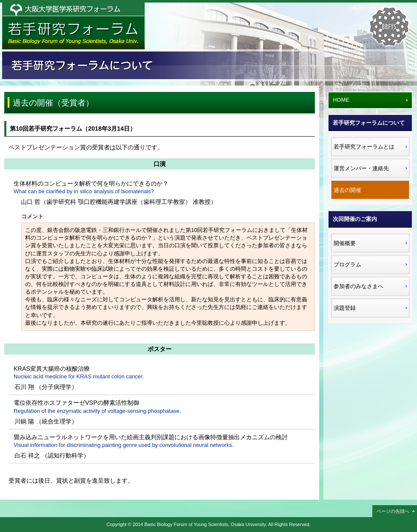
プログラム (347, 265)
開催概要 (345, 243)
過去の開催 (347, 190)
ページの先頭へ (393, 511)
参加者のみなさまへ (358, 286)
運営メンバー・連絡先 (361, 168)
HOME (341, 100)
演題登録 (345, 308)
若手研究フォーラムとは (364, 147)
